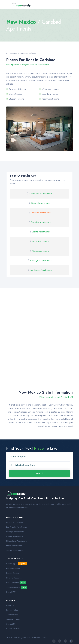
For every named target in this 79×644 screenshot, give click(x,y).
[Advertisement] (39, 316)
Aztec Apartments (41, 241)
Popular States (12, 573)
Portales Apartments (41, 222)
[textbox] (42, 465)
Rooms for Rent (13, 629)
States (15, 53)
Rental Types (16, 564)
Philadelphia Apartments (17, 541)
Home (9, 53)
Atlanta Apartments (15, 536)
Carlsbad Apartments (41, 213)
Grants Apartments (41, 232)
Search (39, 473)
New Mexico (23, 53)
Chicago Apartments (15, 532)
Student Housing (17, 587)
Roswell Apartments (41, 203)
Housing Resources (14, 578)
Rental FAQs (11, 592)
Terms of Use (12, 615)
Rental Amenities (13, 568)
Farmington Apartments (41, 260)
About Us (10, 605)
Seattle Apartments (15, 550)
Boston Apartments (15, 522)
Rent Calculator (16, 583)
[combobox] (41, 465)
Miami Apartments (14, 546)
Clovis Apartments (41, 251)
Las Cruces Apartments (41, 270)
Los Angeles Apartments (17, 527)
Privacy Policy (12, 610)
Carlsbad (32, 53)
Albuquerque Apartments (41, 194)
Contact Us (11, 624)
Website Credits (13, 619)
